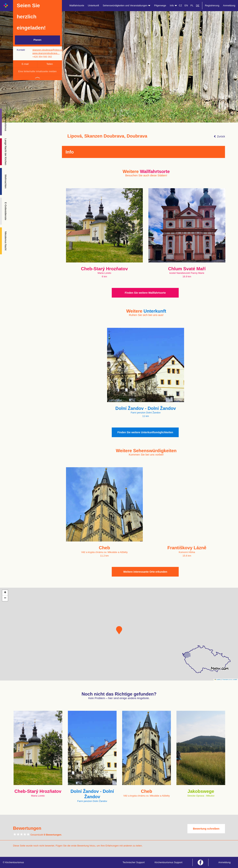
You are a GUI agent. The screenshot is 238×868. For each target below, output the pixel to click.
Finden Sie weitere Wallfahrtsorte (145, 293)
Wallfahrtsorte (77, 5)
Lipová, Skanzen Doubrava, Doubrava (107, 136)
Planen (37, 40)
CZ (180, 5)
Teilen (50, 64)
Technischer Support (134, 862)
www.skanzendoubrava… (46, 53)
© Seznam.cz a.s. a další (229, 679)
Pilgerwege (160, 5)
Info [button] (173, 5)
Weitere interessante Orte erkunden (145, 572)
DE (198, 5)
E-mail (25, 64)
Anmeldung (229, 5)
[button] (119, 630)
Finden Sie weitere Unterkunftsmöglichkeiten (145, 432)
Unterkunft (93, 5)
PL (192, 5)
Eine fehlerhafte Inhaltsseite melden (37, 71)
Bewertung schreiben (206, 829)
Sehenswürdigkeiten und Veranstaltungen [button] (127, 5)
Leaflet (218, 679)
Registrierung (212, 5)
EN (186, 5)
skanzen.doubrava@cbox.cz (48, 50)
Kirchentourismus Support (168, 862)
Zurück (219, 136)
